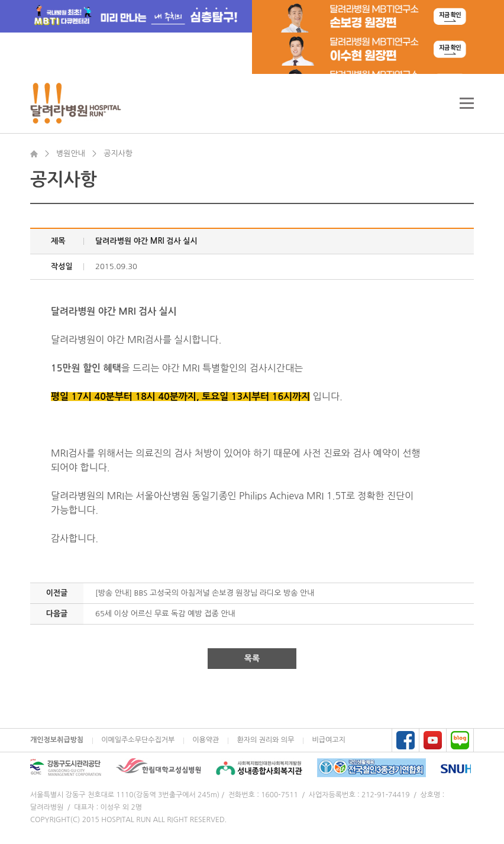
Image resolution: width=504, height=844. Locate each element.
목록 (252, 658)
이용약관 (206, 740)
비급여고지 (328, 740)
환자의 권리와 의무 (265, 740)
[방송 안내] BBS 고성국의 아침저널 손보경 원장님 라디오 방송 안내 (205, 593)
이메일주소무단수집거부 (138, 740)
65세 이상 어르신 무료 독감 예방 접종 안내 (165, 614)
